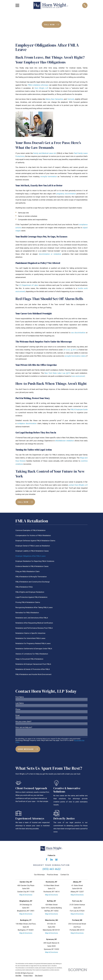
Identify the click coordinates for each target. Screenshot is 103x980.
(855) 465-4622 (51, 869)
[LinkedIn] (51, 859)
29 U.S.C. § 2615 (70, 350)
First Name (20, 697)
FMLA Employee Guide (79, 409)
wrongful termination (49, 177)
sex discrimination (78, 333)
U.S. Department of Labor (29, 285)
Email (18, 715)
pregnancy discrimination (66, 194)
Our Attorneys (39, 875)
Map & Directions (26, 895)
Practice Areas (53, 875)
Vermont (71, 99)
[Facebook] (47, 859)
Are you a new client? (23, 721)
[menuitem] (52, 530)
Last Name (20, 703)
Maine (48, 99)
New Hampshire (57, 99)
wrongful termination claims (75, 356)
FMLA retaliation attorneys (38, 85)
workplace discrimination (27, 423)
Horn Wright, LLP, (41, 88)
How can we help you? (24, 727)
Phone (18, 709)
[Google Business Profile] (56, 859)
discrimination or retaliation (50, 254)
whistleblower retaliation (65, 441)
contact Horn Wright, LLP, (78, 485)
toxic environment (78, 376)
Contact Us (65, 875)
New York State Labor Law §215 (57, 373)
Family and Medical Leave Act (45, 153)
